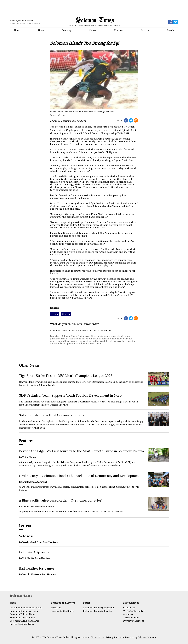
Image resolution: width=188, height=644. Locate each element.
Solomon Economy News (24, 611)
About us (128, 614)
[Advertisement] (52, 8)
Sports (93, 30)
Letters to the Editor (63, 611)
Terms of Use (131, 617)
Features (119, 30)
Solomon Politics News (23, 614)
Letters (145, 30)
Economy (67, 30)
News (41, 30)
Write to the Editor (134, 611)
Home (17, 30)
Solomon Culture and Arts (24, 621)
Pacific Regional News (22, 624)
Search (170, 30)
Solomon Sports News (22, 617)
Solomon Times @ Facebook (99, 608)
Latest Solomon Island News (26, 608)
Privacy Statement (134, 621)
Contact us (129, 608)
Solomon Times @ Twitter (98, 611)
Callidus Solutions (147, 637)
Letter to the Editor (100, 331)
